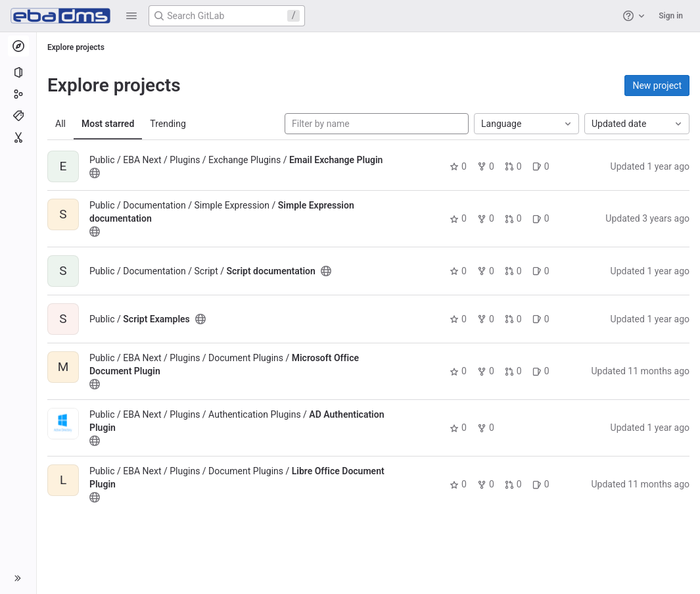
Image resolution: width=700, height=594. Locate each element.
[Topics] (18, 116)
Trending (168, 124)
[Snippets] (18, 137)
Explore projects (76, 47)
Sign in (671, 16)
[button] (131, 16)
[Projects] (18, 72)
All (60, 124)
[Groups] (18, 94)
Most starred (108, 124)
